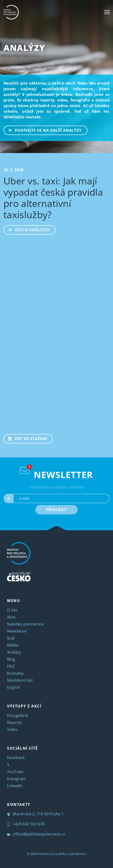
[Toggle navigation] (107, 12)
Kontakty (15, 673)
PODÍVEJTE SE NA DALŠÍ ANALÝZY (43, 130)
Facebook (16, 758)
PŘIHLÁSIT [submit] (56, 510)
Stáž (11, 638)
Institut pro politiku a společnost (62, 854)
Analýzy (24, 48)
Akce (11, 617)
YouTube (15, 772)
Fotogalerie (17, 715)
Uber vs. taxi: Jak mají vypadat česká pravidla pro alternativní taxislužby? (53, 198)
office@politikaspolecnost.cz (36, 834)
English (14, 687)
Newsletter (17, 631)
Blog (11, 659)
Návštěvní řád (20, 680)
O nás (12, 610)
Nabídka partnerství (26, 624)
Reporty (14, 722)
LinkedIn (15, 786)
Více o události (27, 229)
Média (13, 645)
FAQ (11, 666)
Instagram (17, 779)
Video (12, 730)
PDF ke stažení (25, 438)
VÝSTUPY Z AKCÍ (24, 706)
